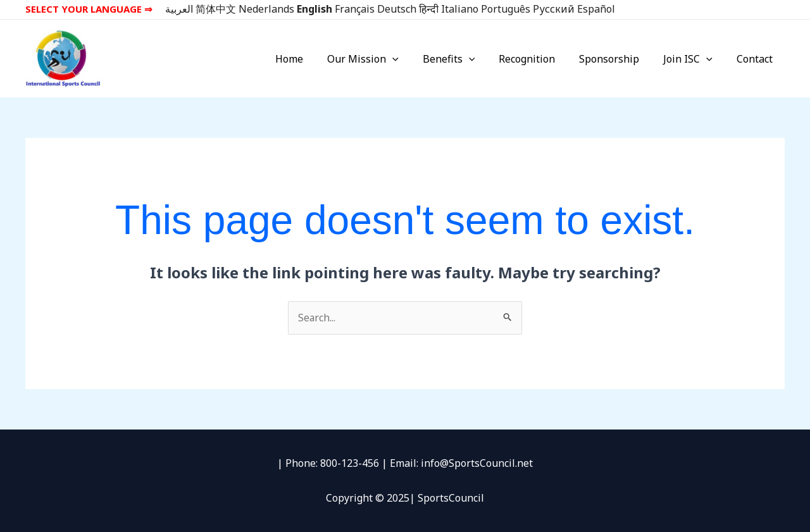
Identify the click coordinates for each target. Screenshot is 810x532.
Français (355, 9)
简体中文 (216, 9)
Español (596, 9)
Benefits (466, 59)
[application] (413, 59)
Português (506, 9)
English (315, 9)
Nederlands (266, 9)
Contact (757, 59)
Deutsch (397, 9)
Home (314, 59)
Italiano (460, 9)
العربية (179, 9)
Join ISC (694, 59)
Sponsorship (619, 59)
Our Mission (384, 59)
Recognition (540, 59)
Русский (554, 9)
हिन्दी (429, 9)
